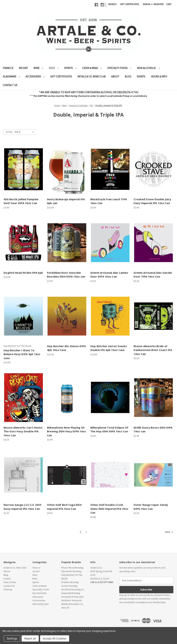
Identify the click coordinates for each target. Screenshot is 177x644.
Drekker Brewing (70, 582)
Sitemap (8, 589)
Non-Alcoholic (148, 68)
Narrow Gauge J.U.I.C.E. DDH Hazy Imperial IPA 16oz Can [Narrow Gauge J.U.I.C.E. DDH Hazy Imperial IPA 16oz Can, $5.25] (22, 507)
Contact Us (10, 85)
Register (159, 4)
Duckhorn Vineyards (72, 600)
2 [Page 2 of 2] (86, 532)
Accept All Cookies (55, 638)
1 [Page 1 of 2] (81, 532)
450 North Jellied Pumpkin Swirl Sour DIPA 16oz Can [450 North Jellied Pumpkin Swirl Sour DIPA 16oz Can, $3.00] (21, 201)
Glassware (11, 76)
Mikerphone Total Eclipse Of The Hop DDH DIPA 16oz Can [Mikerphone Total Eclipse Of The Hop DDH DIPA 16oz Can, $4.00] (109, 429)
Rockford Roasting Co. (73, 589)
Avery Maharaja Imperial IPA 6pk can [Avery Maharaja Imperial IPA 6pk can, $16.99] (66, 201)
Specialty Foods (119, 68)
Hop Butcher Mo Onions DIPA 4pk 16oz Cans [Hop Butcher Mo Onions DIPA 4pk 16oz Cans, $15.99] (66, 348)
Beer (54, 68)
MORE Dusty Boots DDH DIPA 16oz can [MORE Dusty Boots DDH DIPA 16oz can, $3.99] (153, 429)
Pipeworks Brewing (71, 571)
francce (8, 68)
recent (23, 68)
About (115, 76)
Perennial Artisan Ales (73, 597)
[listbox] (25, 132)
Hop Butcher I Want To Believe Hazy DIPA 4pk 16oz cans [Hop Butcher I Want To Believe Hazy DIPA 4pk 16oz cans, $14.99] (22, 354)
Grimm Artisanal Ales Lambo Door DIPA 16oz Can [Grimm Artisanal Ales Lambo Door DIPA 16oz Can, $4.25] (109, 275)
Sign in (146, 4)
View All (65, 608)
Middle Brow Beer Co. (72, 604)
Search (112, 4)
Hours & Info (159, 76)
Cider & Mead (92, 68)
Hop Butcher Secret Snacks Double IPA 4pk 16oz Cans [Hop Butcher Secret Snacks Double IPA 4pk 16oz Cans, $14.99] (109, 348)
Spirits (70, 68)
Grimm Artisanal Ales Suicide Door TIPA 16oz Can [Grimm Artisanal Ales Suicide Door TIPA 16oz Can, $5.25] (153, 275)
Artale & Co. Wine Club (92, 76)
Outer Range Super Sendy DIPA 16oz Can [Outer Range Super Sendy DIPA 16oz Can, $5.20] (151, 507)
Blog (128, 76)
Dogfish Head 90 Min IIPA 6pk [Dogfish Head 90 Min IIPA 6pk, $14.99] (23, 273)
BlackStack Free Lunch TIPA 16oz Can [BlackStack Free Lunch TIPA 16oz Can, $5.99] (109, 201)
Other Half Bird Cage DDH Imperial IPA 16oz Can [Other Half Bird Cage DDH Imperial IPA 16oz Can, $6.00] (64, 507)
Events (141, 76)
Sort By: (9, 132)
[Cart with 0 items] (169, 4)
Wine (38, 68)
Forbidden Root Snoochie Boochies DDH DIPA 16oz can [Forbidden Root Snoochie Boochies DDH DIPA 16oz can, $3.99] (66, 275)
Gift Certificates (130, 4)
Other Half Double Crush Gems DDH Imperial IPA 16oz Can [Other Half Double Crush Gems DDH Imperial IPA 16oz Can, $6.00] (109, 509)
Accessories (35, 76)
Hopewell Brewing (71, 593)
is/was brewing (69, 586)
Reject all (30, 638)
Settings (12, 638)
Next (169, 532)
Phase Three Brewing (72, 568)
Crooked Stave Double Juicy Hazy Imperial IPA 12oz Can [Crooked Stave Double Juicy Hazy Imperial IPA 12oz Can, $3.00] (152, 201)
